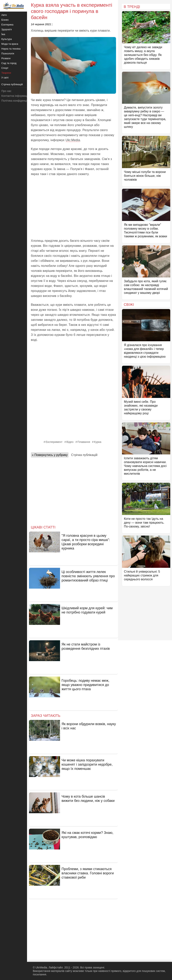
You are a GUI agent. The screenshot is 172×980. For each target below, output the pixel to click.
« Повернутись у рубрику (50, 455)
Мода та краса (10, 44)
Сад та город (9, 63)
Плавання (84, 442)
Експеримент (54, 442)
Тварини (6, 73)
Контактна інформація (15, 96)
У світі (5, 78)
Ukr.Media (73, 140)
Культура (7, 39)
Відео (70, 442)
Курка (98, 442)
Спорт (5, 68)
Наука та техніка (11, 49)
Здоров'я (7, 29)
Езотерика (7, 25)
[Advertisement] (73, 207)
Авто (4, 15)
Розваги (6, 58)
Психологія (8, 54)
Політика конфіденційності (18, 101)
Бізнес (5, 20)
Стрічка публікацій (84, 455)
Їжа (3, 34)
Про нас (6, 91)
